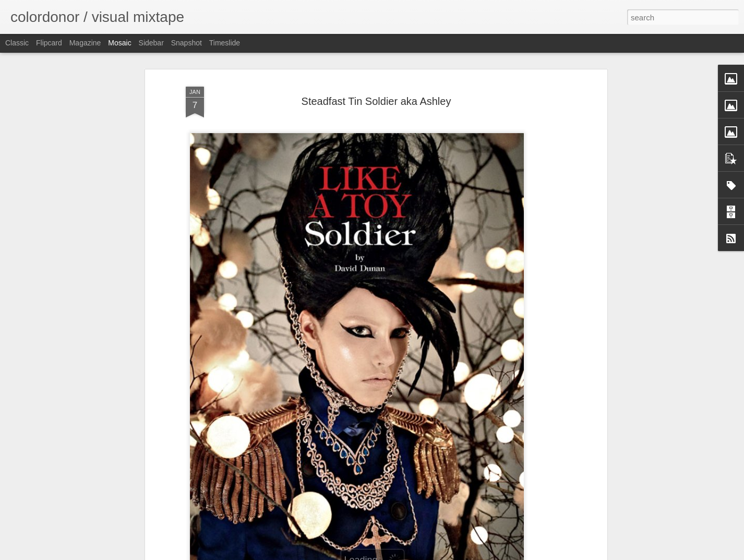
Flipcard (49, 43)
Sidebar (151, 43)
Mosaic (119, 43)
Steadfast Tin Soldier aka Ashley (376, 101)
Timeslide (225, 43)
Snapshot (187, 43)
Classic (17, 43)
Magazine (85, 43)
